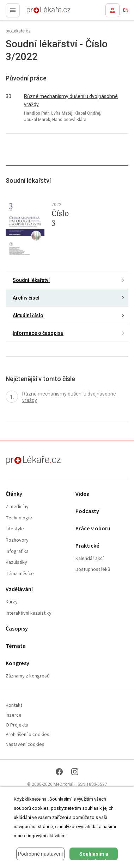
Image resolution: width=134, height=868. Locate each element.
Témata (16, 646)
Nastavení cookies (25, 745)
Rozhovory (17, 540)
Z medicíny (17, 507)
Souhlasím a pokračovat (94, 856)
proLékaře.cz (36, 12)
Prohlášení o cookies (28, 735)
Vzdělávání (19, 589)
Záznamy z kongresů (28, 676)
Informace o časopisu (38, 333)
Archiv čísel (26, 298)
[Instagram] (75, 772)
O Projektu (17, 725)
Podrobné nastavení (40, 854)
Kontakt (14, 706)
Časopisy (17, 629)
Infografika (17, 552)
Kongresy (17, 664)
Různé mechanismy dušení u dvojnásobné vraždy (71, 100)
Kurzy (12, 602)
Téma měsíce (20, 574)
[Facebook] (59, 772)
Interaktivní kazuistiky (29, 613)
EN (126, 10)
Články (14, 494)
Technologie (19, 518)
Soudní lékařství (31, 280)
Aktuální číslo (28, 315)
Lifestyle (15, 529)
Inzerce (14, 715)
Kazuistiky (16, 563)
